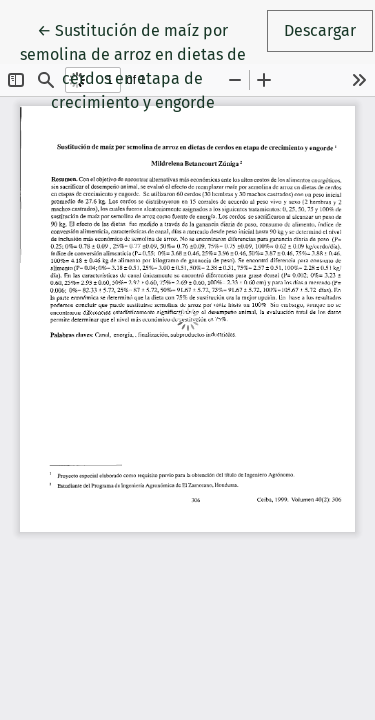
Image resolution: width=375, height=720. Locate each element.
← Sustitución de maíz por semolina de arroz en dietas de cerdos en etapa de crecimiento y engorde (142, 65)
